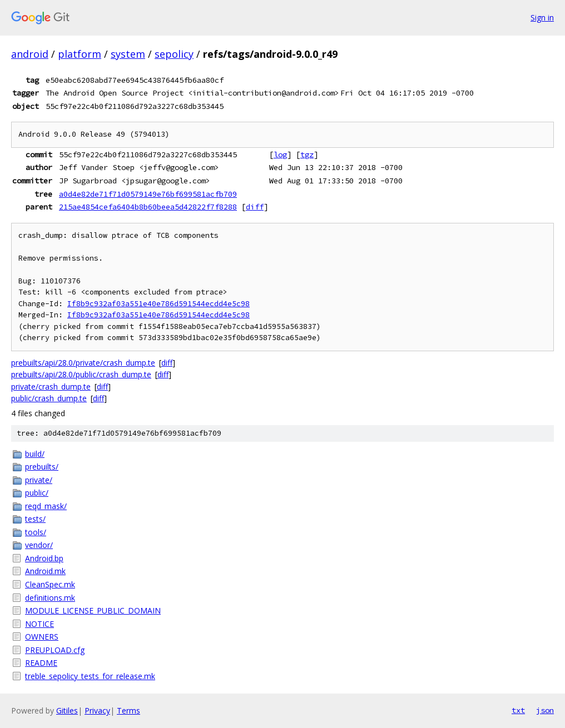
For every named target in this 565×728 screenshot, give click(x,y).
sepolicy (174, 54)
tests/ (35, 519)
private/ (39, 480)
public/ (37, 493)
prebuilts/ (42, 467)
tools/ (36, 532)
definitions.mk (50, 598)
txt (518, 710)
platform (80, 54)
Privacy (97, 710)
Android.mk (45, 571)
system (128, 54)
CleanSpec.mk (50, 584)
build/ (35, 454)
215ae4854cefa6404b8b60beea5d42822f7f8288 (148, 207)
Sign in (542, 18)
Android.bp (44, 558)
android (30, 54)
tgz (307, 154)
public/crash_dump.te (49, 398)
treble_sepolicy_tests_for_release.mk (90, 676)
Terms (128, 710)
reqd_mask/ (46, 506)
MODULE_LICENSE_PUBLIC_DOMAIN (93, 610)
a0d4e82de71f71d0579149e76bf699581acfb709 (148, 194)
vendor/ (39, 545)
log (280, 154)
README (41, 663)
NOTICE (39, 624)
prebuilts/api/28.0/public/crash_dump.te (81, 374)
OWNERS (42, 637)
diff (255, 207)
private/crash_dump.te (51, 387)
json (545, 710)
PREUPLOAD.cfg (55, 650)
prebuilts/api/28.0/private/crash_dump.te (83, 363)
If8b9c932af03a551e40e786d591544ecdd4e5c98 (158, 304)
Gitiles (67, 710)
